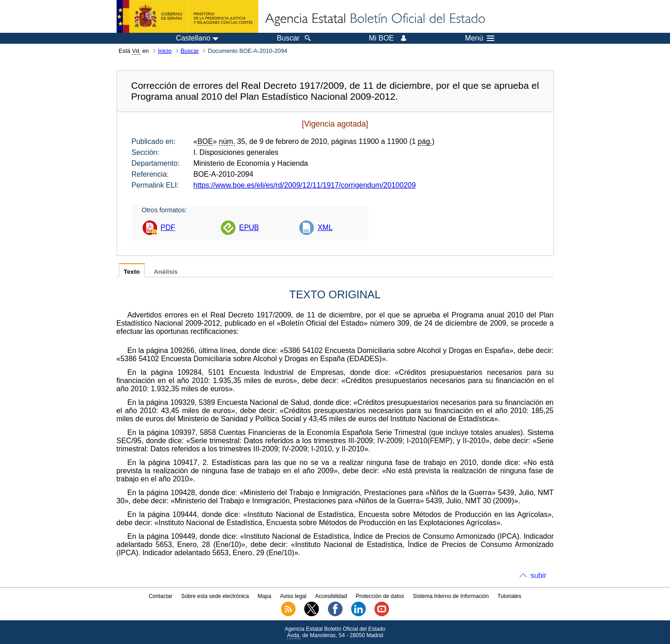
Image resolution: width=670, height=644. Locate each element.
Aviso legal (293, 596)
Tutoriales (509, 596)
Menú (480, 38)
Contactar (160, 596)
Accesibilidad (331, 596)
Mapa (265, 596)
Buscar (190, 51)
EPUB (249, 227)
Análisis (166, 272)
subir (539, 575)
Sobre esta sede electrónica (215, 596)
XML (325, 227)
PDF (168, 227)
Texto (132, 272)
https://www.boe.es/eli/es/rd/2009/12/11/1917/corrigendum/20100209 (305, 185)
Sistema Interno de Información (451, 596)
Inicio (165, 51)
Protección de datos (380, 596)
